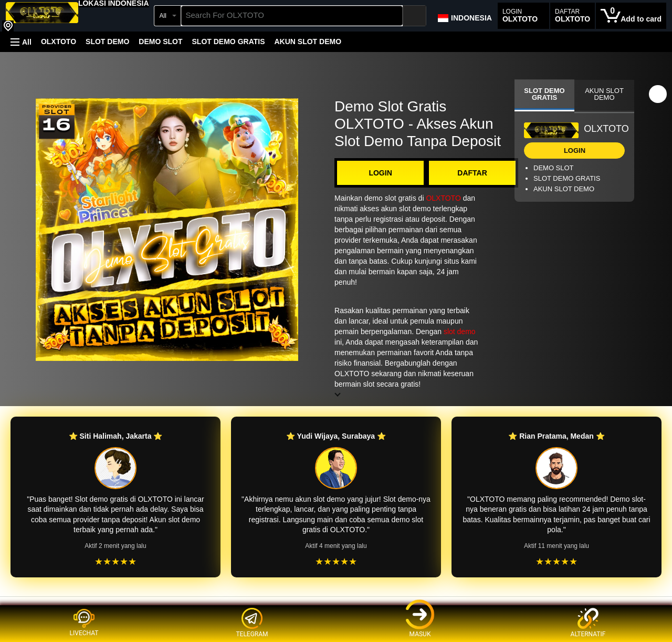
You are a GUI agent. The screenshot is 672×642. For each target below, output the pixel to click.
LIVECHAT (84, 623)
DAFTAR (472, 173)
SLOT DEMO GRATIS (229, 42)
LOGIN (380, 173)
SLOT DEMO (107, 42)
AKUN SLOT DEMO (308, 42)
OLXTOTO (59, 42)
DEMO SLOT (160, 42)
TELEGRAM (252, 623)
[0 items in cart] (631, 16)
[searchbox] (292, 16)
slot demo (460, 332)
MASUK (420, 623)
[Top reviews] (336, 606)
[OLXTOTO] (42, 17)
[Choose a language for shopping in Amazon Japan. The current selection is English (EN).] (464, 16)
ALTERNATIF (588, 623)
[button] (114, 3)
